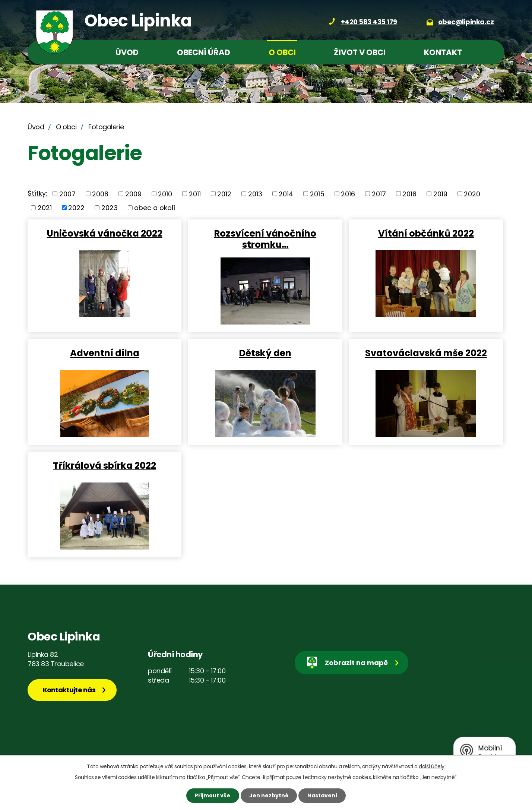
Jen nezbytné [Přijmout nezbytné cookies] (269, 795)
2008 (100, 194)
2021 (45, 208)
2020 (472, 194)
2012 (224, 194)
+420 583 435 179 (369, 22)
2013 (255, 194)
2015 (317, 194)
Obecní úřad (204, 52)
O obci (282, 52)
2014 (286, 194)
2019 (440, 194)
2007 (67, 194)
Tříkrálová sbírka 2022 (104, 465)
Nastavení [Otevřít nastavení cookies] (322, 795)
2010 (165, 194)
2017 (379, 194)
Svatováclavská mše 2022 (426, 353)
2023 (110, 208)
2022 (76, 208)
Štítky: (37, 193)
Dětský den (265, 353)
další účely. (432, 766)
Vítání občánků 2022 (426, 233)
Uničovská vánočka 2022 (105, 233)
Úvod (127, 52)
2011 (195, 194)
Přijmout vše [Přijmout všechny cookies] (213, 795)
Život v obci (360, 52)
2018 (409, 194)
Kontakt (443, 52)
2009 (133, 194)
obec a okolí (155, 208)
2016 (348, 194)
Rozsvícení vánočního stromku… (265, 239)
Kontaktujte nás (69, 690)
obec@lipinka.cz (466, 22)
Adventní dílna (105, 353)
